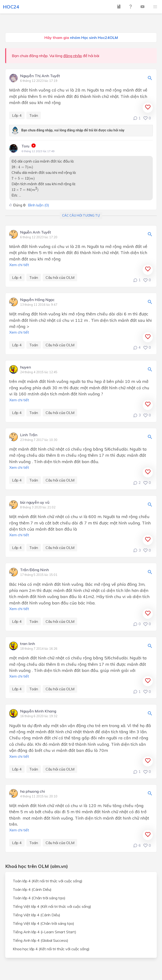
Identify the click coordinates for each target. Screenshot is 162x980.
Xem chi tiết (19, 265)
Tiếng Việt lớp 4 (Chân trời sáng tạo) (43, 923)
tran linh (28, 644)
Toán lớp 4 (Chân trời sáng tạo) (39, 898)
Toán (34, 115)
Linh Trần (29, 435)
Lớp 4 (17, 115)
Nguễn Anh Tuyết (36, 232)
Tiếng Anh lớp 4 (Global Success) (40, 940)
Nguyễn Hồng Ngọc (37, 300)
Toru (25, 146)
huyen (26, 367)
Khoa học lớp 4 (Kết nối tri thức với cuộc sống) (51, 949)
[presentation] (22, 167)
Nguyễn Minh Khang (38, 711)
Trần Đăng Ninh (34, 570)
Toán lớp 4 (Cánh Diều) (32, 889)
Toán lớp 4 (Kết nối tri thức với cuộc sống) (48, 881)
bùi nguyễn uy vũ (35, 503)
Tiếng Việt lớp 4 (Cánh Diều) (36, 915)
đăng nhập (73, 56)
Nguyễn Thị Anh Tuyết (40, 76)
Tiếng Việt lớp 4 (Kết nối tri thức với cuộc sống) (52, 906)
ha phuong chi (32, 792)
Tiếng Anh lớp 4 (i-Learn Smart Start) (45, 932)
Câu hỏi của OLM (60, 277)
